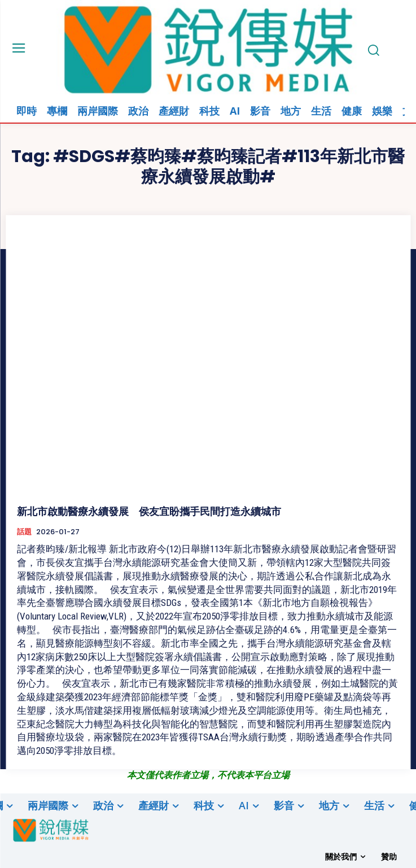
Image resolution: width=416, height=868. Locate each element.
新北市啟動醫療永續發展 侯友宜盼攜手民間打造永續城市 (149, 511)
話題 (24, 532)
